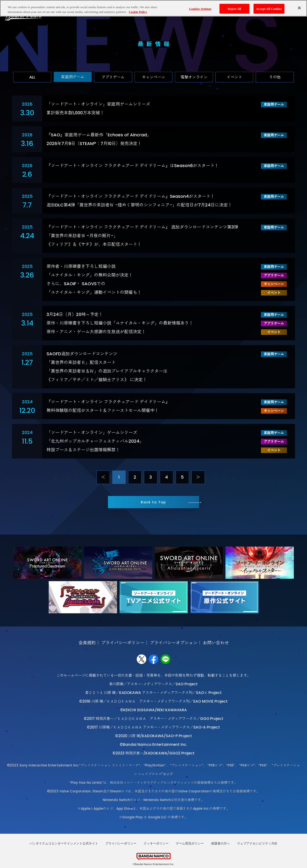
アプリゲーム (113, 77)
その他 (275, 77)
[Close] (299, 8)
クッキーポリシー (156, 843)
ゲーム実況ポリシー (190, 843)
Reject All (234, 9)
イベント (234, 77)
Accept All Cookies (269, 9)
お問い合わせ (216, 643)
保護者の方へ (220, 843)
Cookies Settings (200, 9)
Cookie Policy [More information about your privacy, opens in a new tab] (138, 12)
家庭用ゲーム (73, 77)
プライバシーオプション (174, 643)
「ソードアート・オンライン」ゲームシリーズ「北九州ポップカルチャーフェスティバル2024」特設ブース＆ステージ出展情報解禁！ (95, 441)
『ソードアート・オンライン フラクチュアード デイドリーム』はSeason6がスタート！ (133, 166)
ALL (32, 77)
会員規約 (87, 643)
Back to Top (153, 502)
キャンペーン (153, 77)
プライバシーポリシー (123, 643)
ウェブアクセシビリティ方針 (257, 843)
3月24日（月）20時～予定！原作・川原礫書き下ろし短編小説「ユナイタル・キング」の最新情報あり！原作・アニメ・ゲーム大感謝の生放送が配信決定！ (120, 323)
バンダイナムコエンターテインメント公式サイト (64, 843)
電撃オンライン (194, 77)
